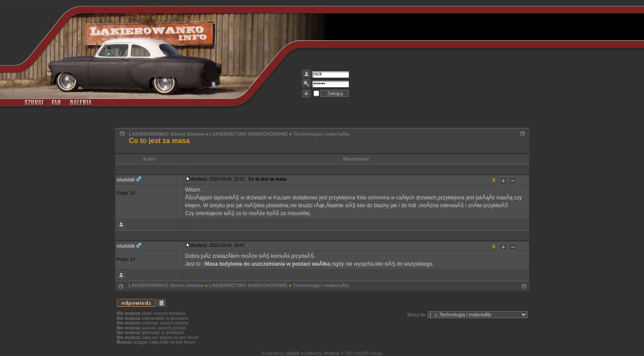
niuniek (126, 180)
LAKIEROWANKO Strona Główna (167, 134)
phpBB (293, 354)
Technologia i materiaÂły (322, 134)
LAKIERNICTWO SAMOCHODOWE (249, 134)
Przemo (331, 354)
